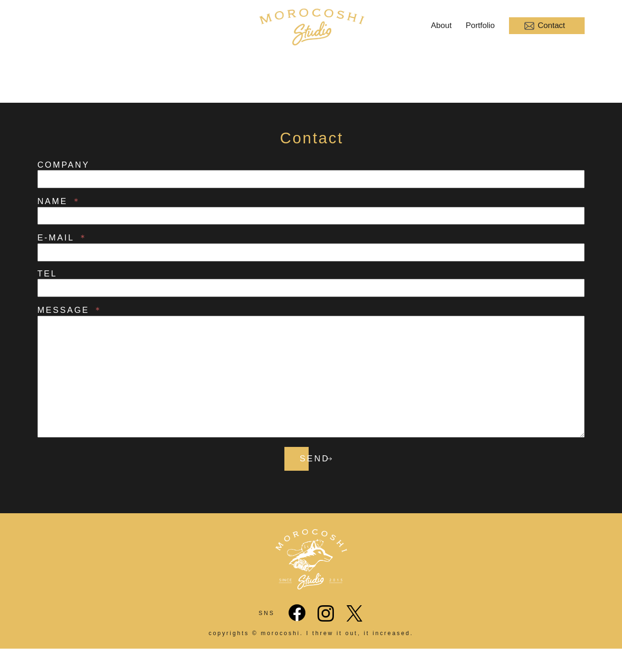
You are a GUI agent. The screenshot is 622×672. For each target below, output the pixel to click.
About (441, 25)
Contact (545, 26)
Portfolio (480, 25)
